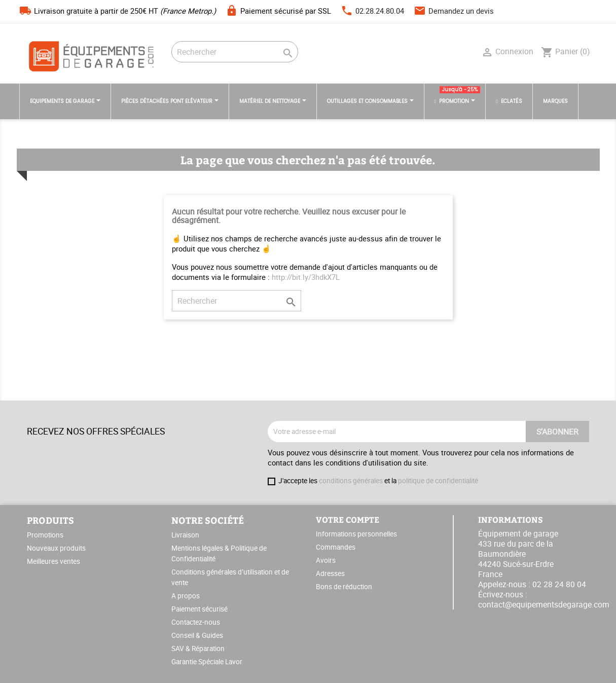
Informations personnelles (356, 534)
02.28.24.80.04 (380, 11)
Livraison (185, 535)
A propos (186, 596)
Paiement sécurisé (200, 609)
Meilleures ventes (53, 561)
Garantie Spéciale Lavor (207, 662)
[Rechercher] (235, 52)
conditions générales (351, 481)
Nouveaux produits (56, 548)
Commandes (336, 547)
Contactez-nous (196, 622)
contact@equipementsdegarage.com (544, 604)
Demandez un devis (461, 11)
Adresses (330, 573)
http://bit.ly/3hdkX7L (306, 277)
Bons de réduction (344, 587)
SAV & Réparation (198, 649)
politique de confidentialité (438, 481)
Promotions (45, 535)
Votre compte (348, 519)
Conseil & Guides (197, 635)
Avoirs (326, 560)
